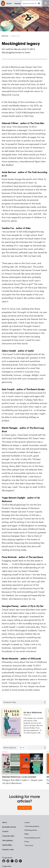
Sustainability (7, 845)
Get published (7, 840)
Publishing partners (31, 830)
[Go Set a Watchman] (33, 712)
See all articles (24, 808)
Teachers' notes (8, 849)
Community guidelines (32, 826)
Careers (27, 822)
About (5, 822)
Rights (27, 834)
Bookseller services (9, 827)
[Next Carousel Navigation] (45, 702)
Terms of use (29, 845)
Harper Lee (27, 715)
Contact (5, 831)
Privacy (27, 841)
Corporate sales (8, 836)
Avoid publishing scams (32, 838)
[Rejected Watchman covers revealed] (23, 764)
